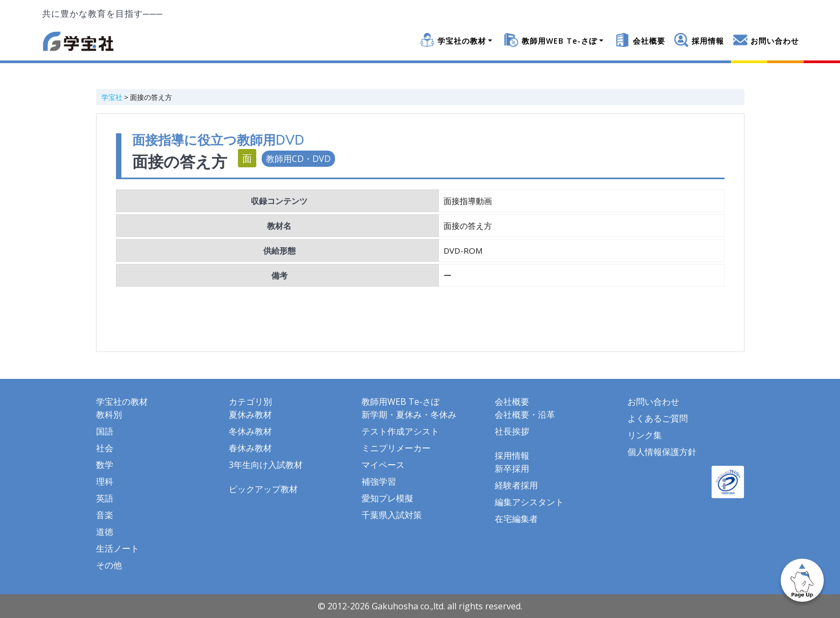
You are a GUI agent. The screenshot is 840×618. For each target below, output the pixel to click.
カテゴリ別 (250, 402)
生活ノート (118, 548)
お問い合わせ (775, 41)
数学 (105, 465)
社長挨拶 (512, 431)
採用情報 (708, 41)
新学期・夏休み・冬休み (409, 415)
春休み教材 (250, 448)
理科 (105, 481)
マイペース (383, 465)
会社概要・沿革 (525, 415)
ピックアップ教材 (263, 489)
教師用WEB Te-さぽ (559, 41)
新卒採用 (512, 468)
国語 (105, 431)
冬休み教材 (250, 431)
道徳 (105, 532)
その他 (109, 565)
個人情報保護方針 (662, 452)
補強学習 (379, 481)
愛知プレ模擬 (387, 498)
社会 (105, 448)
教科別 (109, 415)
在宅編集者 (516, 519)
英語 (105, 498)
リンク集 (645, 435)
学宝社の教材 (462, 41)
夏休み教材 (250, 415)
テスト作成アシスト (400, 431)
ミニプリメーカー (396, 448)
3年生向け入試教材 (266, 465)
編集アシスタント (529, 502)
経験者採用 (516, 485)
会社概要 (649, 41)
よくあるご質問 (658, 418)
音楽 (105, 515)
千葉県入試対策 (392, 515)
